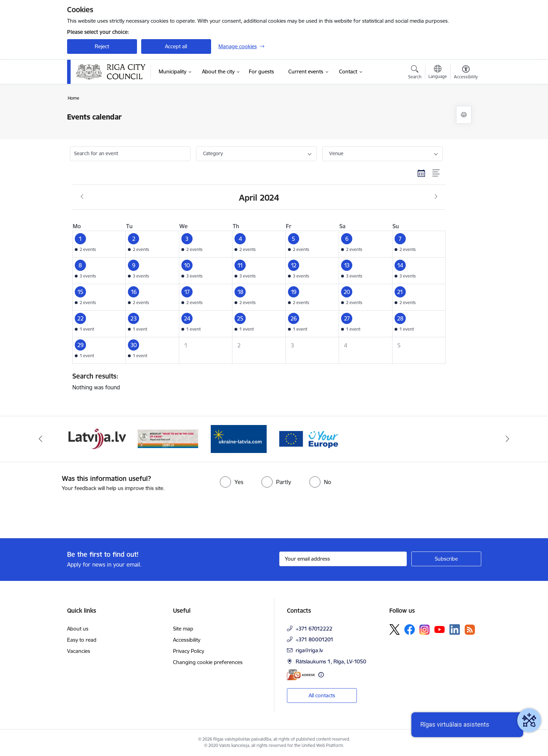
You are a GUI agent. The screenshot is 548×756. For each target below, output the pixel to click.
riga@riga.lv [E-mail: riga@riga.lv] (309, 650)
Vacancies (79, 651)
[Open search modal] (415, 73)
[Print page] (464, 115)
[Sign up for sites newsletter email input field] (343, 559)
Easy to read (82, 640)
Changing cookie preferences (208, 662)
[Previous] (41, 439)
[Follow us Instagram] (425, 630)
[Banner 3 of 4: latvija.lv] (97, 438)
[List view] (436, 173)
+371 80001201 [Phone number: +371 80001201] (315, 639)
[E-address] (301, 675)
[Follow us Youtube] (440, 629)
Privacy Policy (189, 651)
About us (78, 629)
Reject (102, 46)
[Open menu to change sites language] (438, 73)
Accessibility (187, 640)
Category (213, 153)
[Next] (508, 439)
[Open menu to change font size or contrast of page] (466, 73)
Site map (183, 629)
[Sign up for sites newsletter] (446, 559)
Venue (336, 153)
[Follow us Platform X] (395, 629)
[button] (99, 244)
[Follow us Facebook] (410, 629)
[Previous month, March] (82, 197)
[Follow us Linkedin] (455, 629)
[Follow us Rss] (470, 630)
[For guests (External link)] (261, 72)
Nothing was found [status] (257, 381)
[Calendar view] (421, 173)
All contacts (322, 695)
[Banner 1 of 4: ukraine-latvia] (239, 438)
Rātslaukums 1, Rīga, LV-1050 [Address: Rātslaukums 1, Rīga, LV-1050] (331, 661)
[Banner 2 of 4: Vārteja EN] (309, 438)
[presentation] (58, 512)
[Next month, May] (436, 197)
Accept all (176, 46)
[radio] (232, 482)
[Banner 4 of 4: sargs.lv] (168, 438)
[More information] (321, 675)
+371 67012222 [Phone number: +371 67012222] (314, 629)
